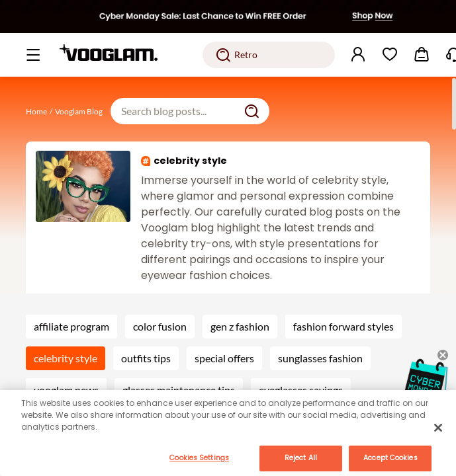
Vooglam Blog (79, 111)
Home (36, 111)
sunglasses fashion (320, 358)
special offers (224, 358)
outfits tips (146, 358)
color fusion (160, 326)
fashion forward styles (343, 326)
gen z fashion (240, 326)
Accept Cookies (390, 458)
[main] (228, 433)
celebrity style (66, 358)
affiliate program (71, 326)
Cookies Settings (199, 458)
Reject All (301, 458)
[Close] (438, 428)
